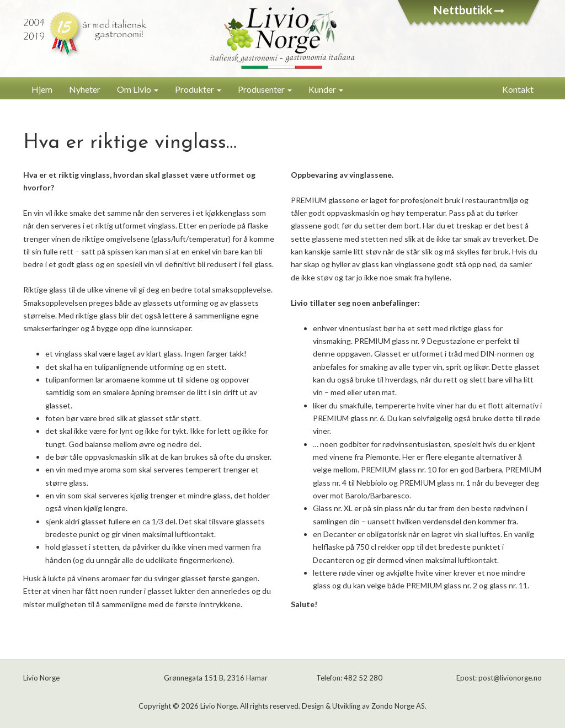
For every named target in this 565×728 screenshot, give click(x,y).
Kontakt (518, 89)
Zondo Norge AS (398, 706)
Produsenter (265, 89)
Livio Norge (218, 706)
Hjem (42, 89)
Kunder (326, 89)
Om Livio (138, 89)
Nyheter (85, 89)
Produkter (198, 89)
